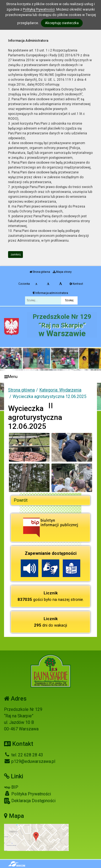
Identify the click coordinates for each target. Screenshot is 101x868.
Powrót (21, 500)
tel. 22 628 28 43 (24, 755)
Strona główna (40, 272)
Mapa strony (62, 272)
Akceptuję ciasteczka (62, 23)
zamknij (16, 255)
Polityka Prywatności (27, 794)
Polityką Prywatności (39, 9)
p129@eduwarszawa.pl (30, 761)
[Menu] (50, 377)
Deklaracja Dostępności (30, 801)
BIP (11, 787)
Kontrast (76, 284)
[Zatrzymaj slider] (51, 406)
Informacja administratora (50, 293)
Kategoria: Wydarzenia (60, 390)
